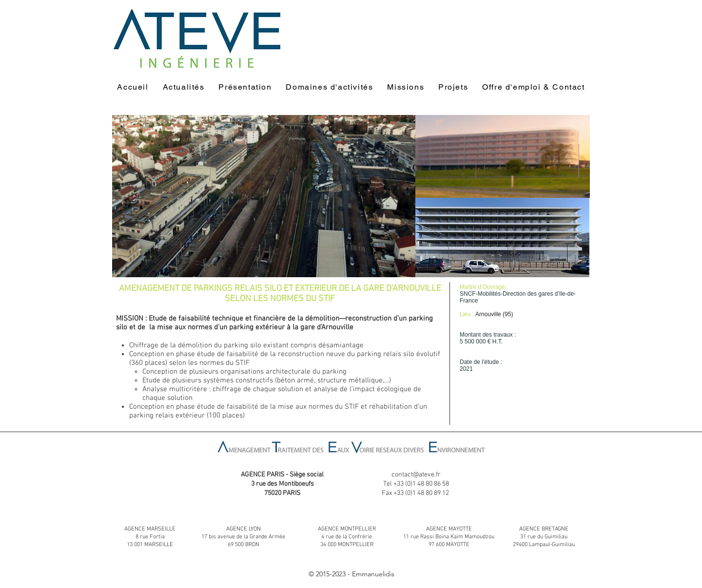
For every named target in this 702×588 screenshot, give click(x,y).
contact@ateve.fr (416, 475)
